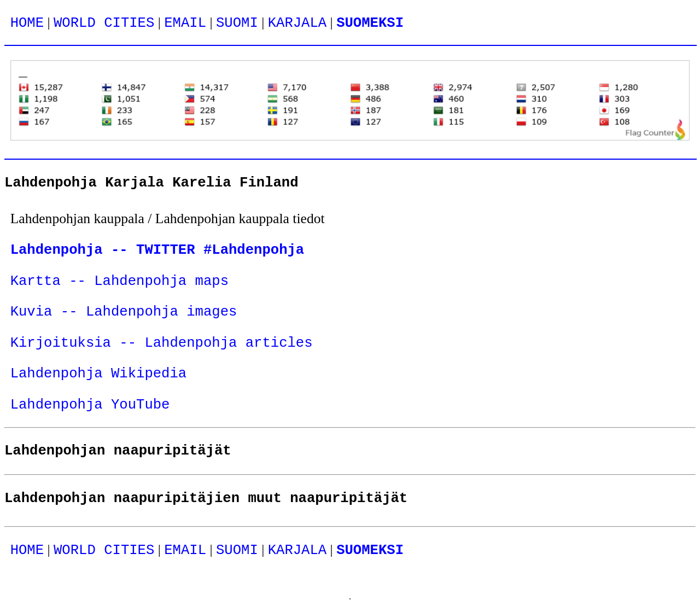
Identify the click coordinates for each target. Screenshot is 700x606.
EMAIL (185, 23)
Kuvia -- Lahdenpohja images (124, 312)
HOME (27, 23)
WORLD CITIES (104, 23)
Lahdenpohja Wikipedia (99, 374)
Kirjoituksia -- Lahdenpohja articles (162, 343)
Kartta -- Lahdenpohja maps (119, 281)
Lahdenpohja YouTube (90, 405)
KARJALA (297, 23)
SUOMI (237, 23)
